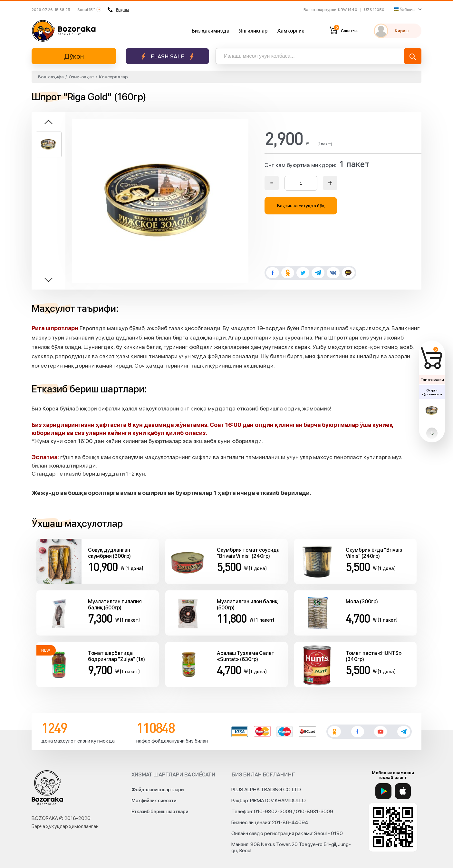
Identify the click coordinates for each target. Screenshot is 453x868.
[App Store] (403, 791)
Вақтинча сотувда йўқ (301, 206)
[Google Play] (383, 791)
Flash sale (167, 56)
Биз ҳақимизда (211, 31)
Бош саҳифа (51, 77)
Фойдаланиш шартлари (158, 790)
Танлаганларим (432, 380)
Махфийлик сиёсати (154, 801)
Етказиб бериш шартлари (160, 812)
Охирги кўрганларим (432, 392)
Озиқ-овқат (82, 77)
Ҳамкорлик (291, 31)
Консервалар (113, 77)
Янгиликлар (253, 31)
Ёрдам (118, 10)
